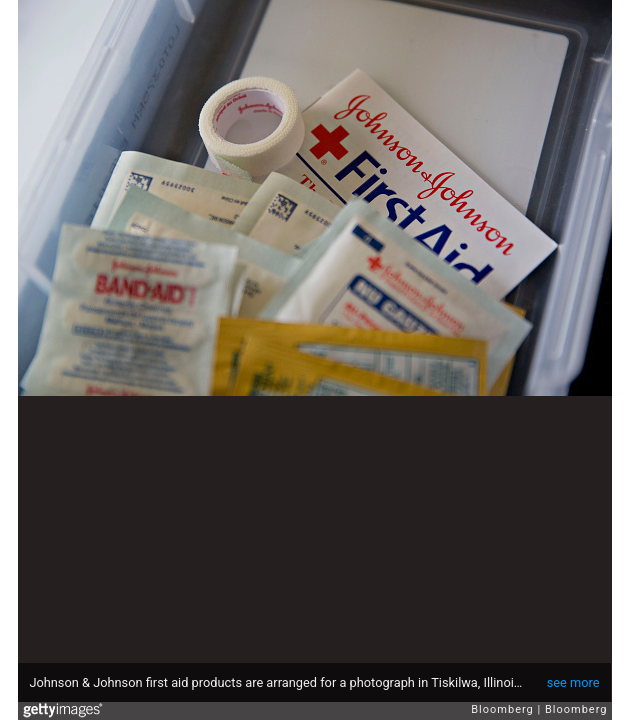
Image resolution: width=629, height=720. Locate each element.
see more (573, 682)
